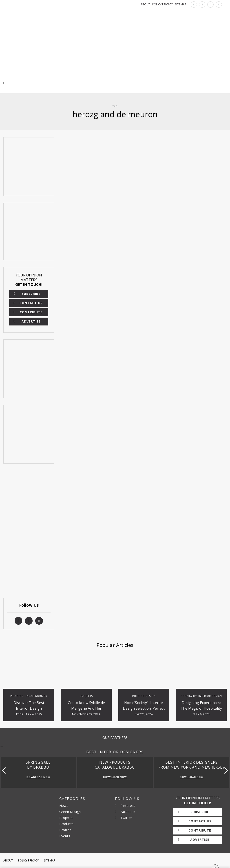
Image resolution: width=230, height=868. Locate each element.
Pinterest (125, 805)
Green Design (70, 812)
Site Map (50, 860)
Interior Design (144, 696)
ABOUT (145, 4)
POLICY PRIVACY (163, 4)
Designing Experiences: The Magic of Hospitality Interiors (201, 708)
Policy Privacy (28, 860)
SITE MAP (181, 4)
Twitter (124, 818)
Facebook (125, 812)
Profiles (65, 830)
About (8, 860)
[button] (225, 770)
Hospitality (189, 696)
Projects (17, 696)
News (64, 805)
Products (66, 824)
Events (65, 836)
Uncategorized (36, 696)
